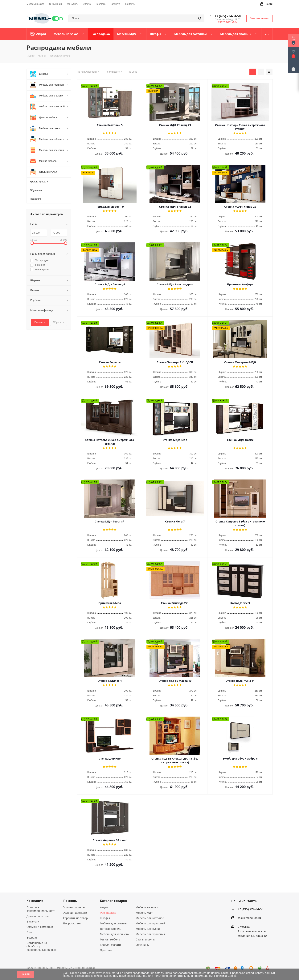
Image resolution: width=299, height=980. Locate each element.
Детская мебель (111, 929)
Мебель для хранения (150, 934)
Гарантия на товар (76, 918)
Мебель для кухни (148, 929)
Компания (35, 901)
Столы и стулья (146, 939)
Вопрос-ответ (72, 923)
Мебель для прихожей (151, 923)
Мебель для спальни (114, 923)
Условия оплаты (74, 907)
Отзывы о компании (40, 927)
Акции (104, 907)
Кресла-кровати (110, 945)
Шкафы (105, 918)
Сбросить (59, 322)
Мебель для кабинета (114, 934)
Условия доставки (75, 913)
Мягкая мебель (110, 939)
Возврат (32, 937)
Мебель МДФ (145, 913)
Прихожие (107, 950)
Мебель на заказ (147, 907)
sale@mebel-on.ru (228, 22)
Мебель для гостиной (150, 918)
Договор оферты (38, 916)
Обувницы (143, 945)
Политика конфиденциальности (41, 909)
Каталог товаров (113, 901)
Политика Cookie (225, 976)
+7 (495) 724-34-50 (228, 16)
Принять (25, 974)
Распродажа (108, 913)
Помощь (70, 901)
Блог (30, 932)
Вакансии (33, 921)
